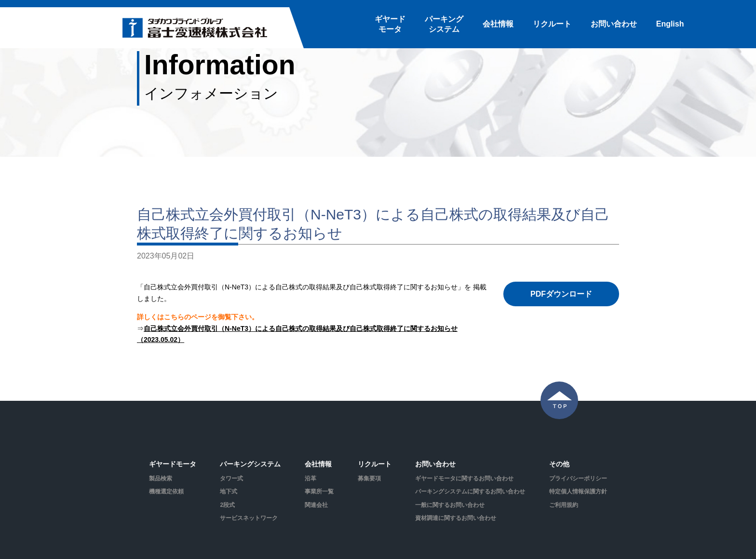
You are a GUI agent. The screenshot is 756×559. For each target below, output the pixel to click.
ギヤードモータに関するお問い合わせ (464, 478)
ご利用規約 (564, 505)
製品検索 (161, 478)
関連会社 (316, 505)
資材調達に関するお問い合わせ (456, 518)
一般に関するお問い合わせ (450, 505)
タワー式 (231, 478)
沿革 (310, 478)
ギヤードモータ (390, 24)
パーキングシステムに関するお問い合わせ (470, 491)
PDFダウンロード (561, 294)
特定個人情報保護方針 (578, 491)
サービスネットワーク (249, 518)
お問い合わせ (614, 24)
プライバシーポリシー (578, 478)
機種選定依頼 (166, 491)
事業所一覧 (319, 491)
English (670, 24)
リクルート (552, 24)
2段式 (227, 505)
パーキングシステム (444, 24)
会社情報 (498, 24)
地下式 (229, 491)
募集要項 (369, 478)
